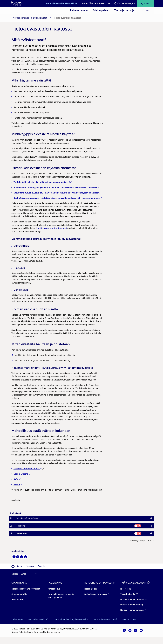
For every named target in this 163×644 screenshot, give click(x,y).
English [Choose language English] (41, 566)
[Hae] (145, 10)
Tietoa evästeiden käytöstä (105, 619)
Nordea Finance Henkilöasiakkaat (62, 3)
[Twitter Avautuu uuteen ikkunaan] (18, 557)
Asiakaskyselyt (18, 599)
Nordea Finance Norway (133, 605)
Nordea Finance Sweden (133, 610)
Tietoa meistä (90, 589)
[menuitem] (79, 10)
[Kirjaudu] (145, 3)
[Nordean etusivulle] (17, 3)
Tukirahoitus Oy (129, 594)
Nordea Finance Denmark (134, 599)
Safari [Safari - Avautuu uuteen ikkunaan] (17, 479)
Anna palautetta (19, 594)
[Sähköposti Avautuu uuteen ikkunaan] (25, 557)
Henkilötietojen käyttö (39, 619)
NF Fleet (126, 589)
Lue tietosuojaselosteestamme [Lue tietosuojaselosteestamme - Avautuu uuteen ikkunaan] (52, 228)
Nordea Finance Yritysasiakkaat (96, 3)
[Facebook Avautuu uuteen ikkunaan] (14, 557)
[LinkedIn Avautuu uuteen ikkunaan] (22, 557)
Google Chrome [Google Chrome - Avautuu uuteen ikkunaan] (22, 474)
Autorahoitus (54, 589)
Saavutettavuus (129, 619)
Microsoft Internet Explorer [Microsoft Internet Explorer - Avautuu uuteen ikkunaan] (28, 469)
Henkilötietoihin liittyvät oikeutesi (72, 619)
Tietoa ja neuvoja (124, 10)
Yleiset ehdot (18, 619)
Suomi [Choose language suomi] (19, 566)
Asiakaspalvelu (101, 10)
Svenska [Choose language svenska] (30, 566)
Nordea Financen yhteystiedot (26, 589)
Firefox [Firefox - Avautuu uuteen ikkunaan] (18, 484)
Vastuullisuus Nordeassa (97, 594)
